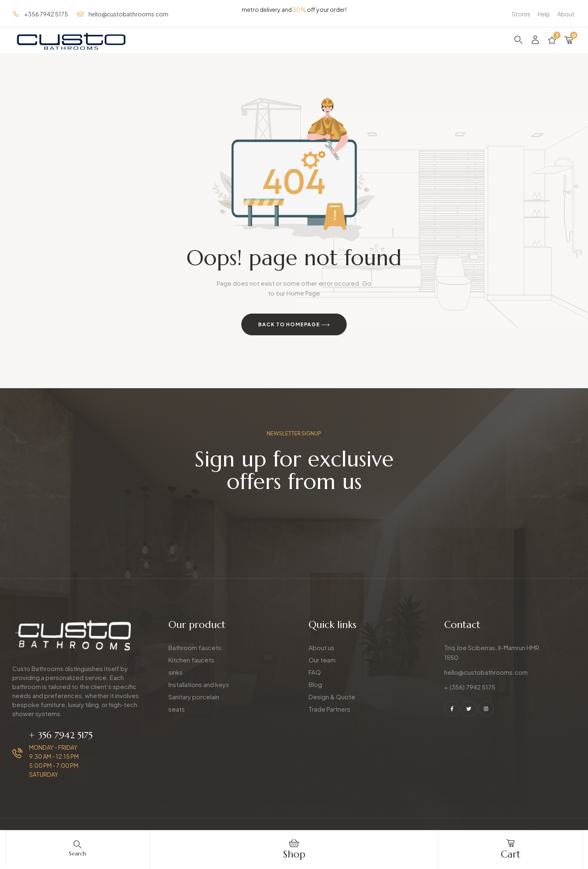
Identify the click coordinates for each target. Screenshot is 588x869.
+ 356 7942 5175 (61, 735)
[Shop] (294, 843)
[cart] (511, 843)
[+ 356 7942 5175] (17, 753)
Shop (294, 854)
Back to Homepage (294, 325)
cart (511, 854)
